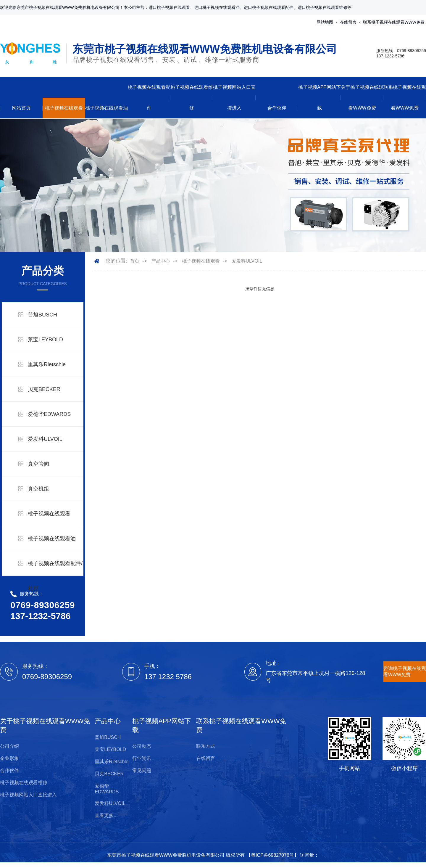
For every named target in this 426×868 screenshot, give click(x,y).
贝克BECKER (44, 389)
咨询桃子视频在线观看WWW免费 (405, 671)
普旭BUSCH (42, 315)
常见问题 (142, 770)
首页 (135, 261)
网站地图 (325, 22)
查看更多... (106, 815)
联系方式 (206, 746)
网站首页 (21, 108)
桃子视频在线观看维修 (192, 98)
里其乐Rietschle (47, 364)
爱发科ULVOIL (45, 439)
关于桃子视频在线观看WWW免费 (362, 98)
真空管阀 (38, 464)
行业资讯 (142, 758)
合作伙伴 (277, 108)
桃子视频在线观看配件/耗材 (55, 576)
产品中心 (161, 261)
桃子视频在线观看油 (106, 108)
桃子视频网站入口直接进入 (234, 98)
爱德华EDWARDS (49, 414)
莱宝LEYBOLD (45, 340)
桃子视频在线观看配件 (149, 98)
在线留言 (348, 22)
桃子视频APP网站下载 (319, 98)
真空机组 (38, 489)
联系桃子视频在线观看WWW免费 (394, 22)
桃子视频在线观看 (64, 108)
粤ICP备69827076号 (272, 855)
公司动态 (142, 746)
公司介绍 (9, 746)
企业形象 (9, 758)
